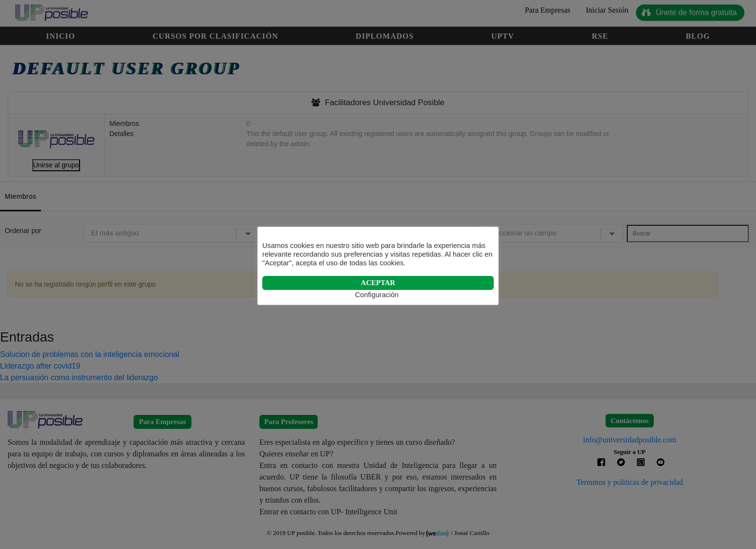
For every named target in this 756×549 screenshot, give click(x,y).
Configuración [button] (377, 295)
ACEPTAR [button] (378, 283)
